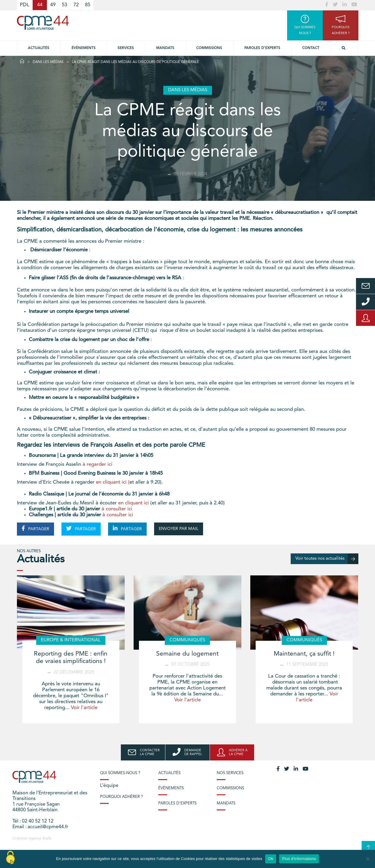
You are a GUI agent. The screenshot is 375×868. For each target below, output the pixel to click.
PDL (25, 5)
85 (88, 5)
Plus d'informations (299, 859)
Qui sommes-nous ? (120, 773)
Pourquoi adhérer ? (121, 797)
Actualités (39, 48)
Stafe (47, 838)
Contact (311, 48)
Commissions (209, 48)
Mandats (165, 48)
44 (40, 5)
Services (126, 48)
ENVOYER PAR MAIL (179, 529)
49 (53, 5)
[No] (368, 859)
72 (76, 5)
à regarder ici (98, 464)
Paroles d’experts (262, 48)
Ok (271, 859)
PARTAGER (35, 528)
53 (64, 5)
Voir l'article (84, 708)
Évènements (84, 48)
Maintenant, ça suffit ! (304, 654)
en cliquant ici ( (113, 482)
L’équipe (109, 786)
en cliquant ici (133, 503)
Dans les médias (48, 62)
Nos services (230, 773)
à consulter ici (118, 509)
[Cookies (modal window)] (10, 858)
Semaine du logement (187, 654)
